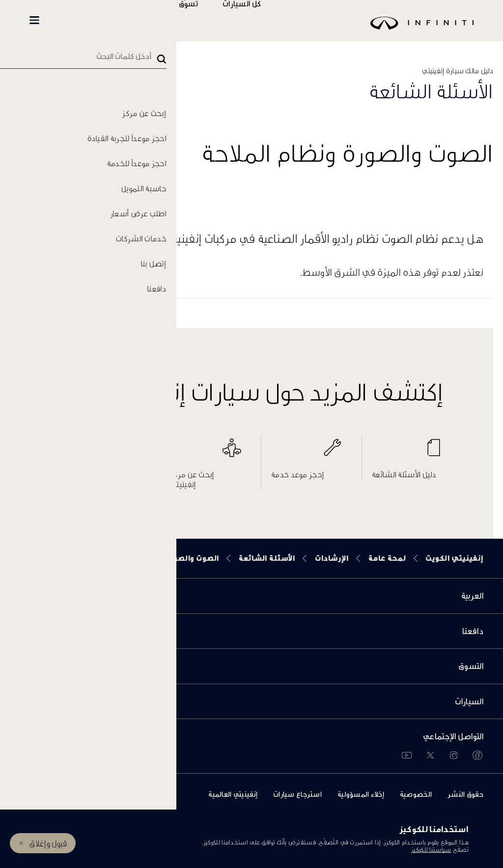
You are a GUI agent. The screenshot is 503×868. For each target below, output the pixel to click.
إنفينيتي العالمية (233, 794)
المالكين (158, 20)
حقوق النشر (465, 794)
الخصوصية (416, 794)
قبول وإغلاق (48, 843)
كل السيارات (271, 20)
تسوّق (217, 20)
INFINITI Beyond (84, 20)
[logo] (276, 30)
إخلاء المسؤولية (361, 794)
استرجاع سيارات (297, 794)
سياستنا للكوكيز (431, 850)
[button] (34, 20)
